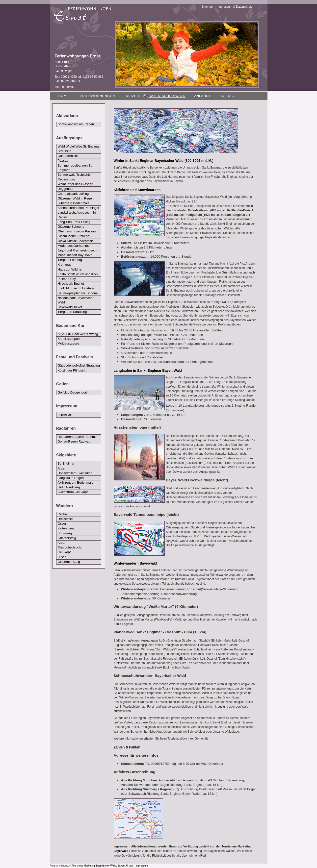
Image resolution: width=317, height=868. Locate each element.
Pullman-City (67, 279)
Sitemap (207, 7)
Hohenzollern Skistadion (75, 473)
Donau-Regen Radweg (74, 441)
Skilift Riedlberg (69, 487)
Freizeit (132, 96)
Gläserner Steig (69, 562)
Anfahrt (202, 96)
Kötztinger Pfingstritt (72, 370)
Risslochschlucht (70, 547)
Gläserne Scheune (71, 227)
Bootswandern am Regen (76, 124)
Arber (62, 468)
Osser (62, 524)
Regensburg (66, 179)
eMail (71, 87)
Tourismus (78, 866)
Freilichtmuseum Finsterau (77, 288)
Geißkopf (64, 552)
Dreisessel (65, 519)
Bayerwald (121, 851)
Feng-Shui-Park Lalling (74, 222)
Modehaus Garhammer (74, 246)
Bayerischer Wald (106, 866)
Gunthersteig (67, 538)
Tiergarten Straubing (72, 312)
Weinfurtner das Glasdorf (76, 184)
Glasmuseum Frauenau (75, 236)
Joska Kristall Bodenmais (76, 241)
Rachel (63, 514)
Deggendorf (66, 189)
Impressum (66, 414)
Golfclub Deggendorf (72, 392)
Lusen (62, 557)
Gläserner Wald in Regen (76, 198)
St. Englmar (66, 463)
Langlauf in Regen (71, 478)
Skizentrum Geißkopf (73, 492)
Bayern (122, 866)
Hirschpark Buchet (71, 284)
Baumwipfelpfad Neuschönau (79, 293)
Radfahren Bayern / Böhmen (78, 437)
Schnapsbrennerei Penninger (79, 208)
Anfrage (228, 96)
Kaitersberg (66, 528)
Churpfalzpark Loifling (73, 194)
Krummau (65, 264)
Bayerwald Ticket (70, 307)
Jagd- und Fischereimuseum (78, 250)
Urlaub (130, 866)
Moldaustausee (69, 343)
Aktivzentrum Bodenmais (76, 483)
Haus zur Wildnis (70, 269)
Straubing (65, 151)
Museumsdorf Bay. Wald (75, 255)
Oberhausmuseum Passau (77, 231)
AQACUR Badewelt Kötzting (78, 334)
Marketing (89, 866)
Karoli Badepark (69, 339)
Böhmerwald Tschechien (75, 175)
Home (64, 96)
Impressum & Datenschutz (235, 7)
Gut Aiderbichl (68, 156)
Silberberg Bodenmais (74, 203)
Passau (63, 161)
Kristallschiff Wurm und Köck (78, 274)
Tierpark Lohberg (70, 260)
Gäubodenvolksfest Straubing (79, 365)
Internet (60, 87)
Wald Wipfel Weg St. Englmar (79, 146)
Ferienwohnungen (96, 96)
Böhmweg (65, 533)
